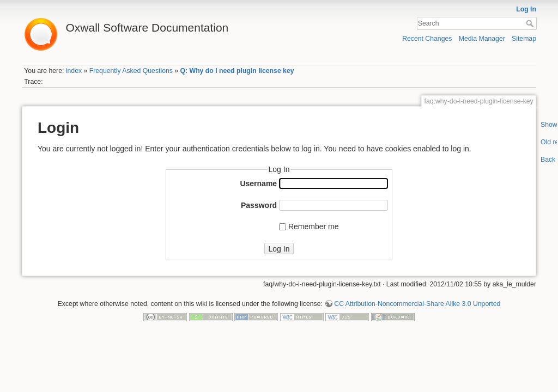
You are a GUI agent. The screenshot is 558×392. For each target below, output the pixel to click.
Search (531, 23)
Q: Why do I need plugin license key (237, 71)
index (74, 71)
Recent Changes (427, 39)
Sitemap (524, 39)
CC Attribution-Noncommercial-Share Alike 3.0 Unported (417, 304)
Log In (526, 9)
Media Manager (482, 39)
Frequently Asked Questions (131, 71)
